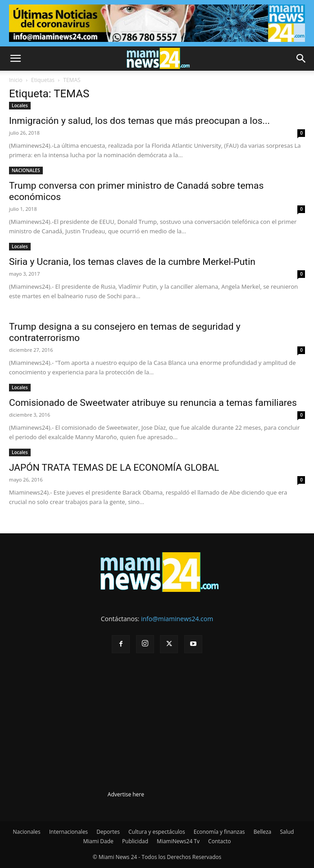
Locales (20, 105)
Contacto (219, 841)
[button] (15, 59)
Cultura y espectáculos (157, 832)
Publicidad (135, 841)
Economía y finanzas (219, 832)
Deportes (108, 832)
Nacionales (27, 832)
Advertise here (126, 794)
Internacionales (68, 832)
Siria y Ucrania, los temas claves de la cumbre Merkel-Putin (132, 262)
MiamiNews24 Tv (178, 841)
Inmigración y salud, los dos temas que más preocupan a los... (139, 121)
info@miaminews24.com (177, 619)
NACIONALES (26, 170)
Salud (287, 832)
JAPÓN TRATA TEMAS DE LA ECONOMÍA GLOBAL (114, 468)
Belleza (263, 832)
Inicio (16, 80)
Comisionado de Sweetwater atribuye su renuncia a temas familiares (153, 403)
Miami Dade (98, 841)
